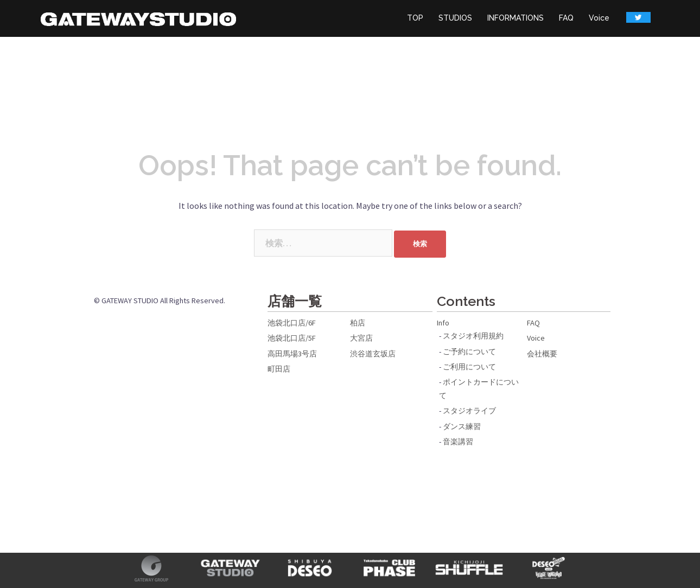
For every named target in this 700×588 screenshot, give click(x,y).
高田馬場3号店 (292, 354)
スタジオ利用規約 (473, 336)
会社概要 (542, 354)
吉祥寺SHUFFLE (470, 568)
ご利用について (469, 367)
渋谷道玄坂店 (373, 354)
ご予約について (469, 351)
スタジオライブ (469, 411)
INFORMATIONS (516, 18)
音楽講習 (458, 442)
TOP (415, 18)
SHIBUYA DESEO (310, 568)
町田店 (279, 369)
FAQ (566, 18)
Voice (599, 18)
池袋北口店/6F (292, 323)
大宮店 (361, 338)
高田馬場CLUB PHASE (390, 568)
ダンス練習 (462, 426)
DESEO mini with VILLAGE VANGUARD (549, 568)
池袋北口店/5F (292, 338)
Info (443, 323)
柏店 (358, 323)
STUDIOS (455, 18)
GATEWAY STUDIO (231, 568)
